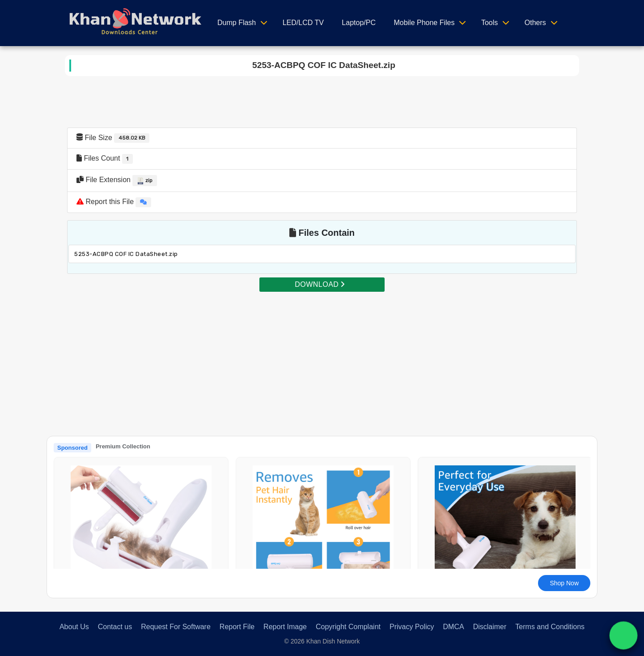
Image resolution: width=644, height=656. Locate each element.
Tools (489, 23)
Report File (237, 627)
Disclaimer (490, 627)
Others (535, 23)
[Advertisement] (322, 355)
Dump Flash (237, 23)
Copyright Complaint (348, 627)
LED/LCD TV (303, 23)
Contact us (115, 627)
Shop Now (564, 583)
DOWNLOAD (320, 284)
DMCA (454, 627)
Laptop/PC (359, 23)
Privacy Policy (412, 627)
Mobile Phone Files (424, 23)
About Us (74, 627)
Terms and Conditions (550, 627)
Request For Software (176, 627)
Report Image (285, 627)
